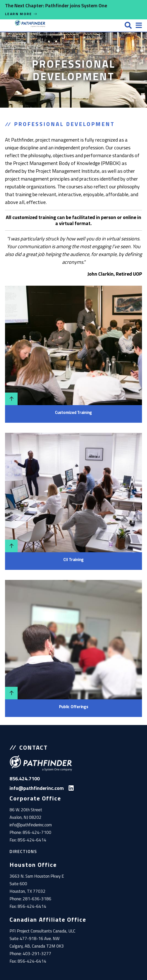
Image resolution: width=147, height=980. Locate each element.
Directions (23, 851)
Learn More (21, 14)
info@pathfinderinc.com (31, 825)
